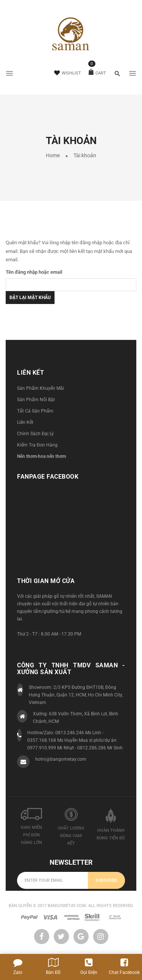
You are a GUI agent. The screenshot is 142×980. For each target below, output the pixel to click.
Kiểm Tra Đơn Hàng (37, 445)
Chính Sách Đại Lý (35, 434)
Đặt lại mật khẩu (30, 298)
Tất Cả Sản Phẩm (35, 411)
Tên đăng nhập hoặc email (34, 272)
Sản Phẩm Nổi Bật (36, 400)
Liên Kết (25, 422)
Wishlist (68, 73)
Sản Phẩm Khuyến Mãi (41, 388)
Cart (97, 73)
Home (53, 155)
